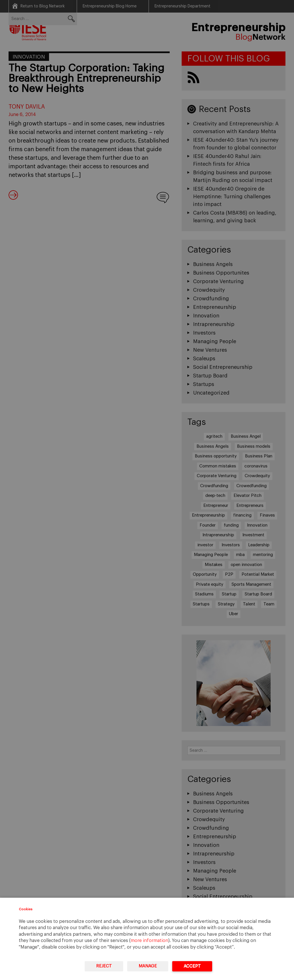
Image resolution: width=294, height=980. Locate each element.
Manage (148, 966)
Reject (104, 966)
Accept (192, 966)
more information (149, 941)
